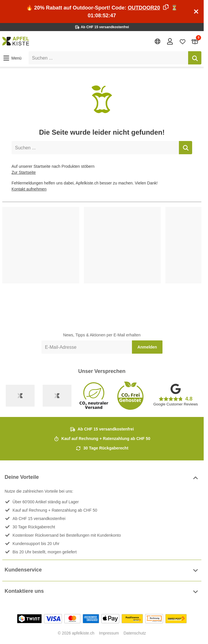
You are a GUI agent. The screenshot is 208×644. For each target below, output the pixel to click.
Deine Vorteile (102, 478)
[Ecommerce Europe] (57, 396)
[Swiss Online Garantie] (20, 396)
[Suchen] (195, 58)
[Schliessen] (196, 12)
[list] (102, 260)
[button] (12, 58)
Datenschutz (135, 633)
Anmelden (147, 347)
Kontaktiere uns (102, 592)
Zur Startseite (24, 172)
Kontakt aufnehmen (29, 189)
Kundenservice (102, 570)
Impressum (109, 633)
